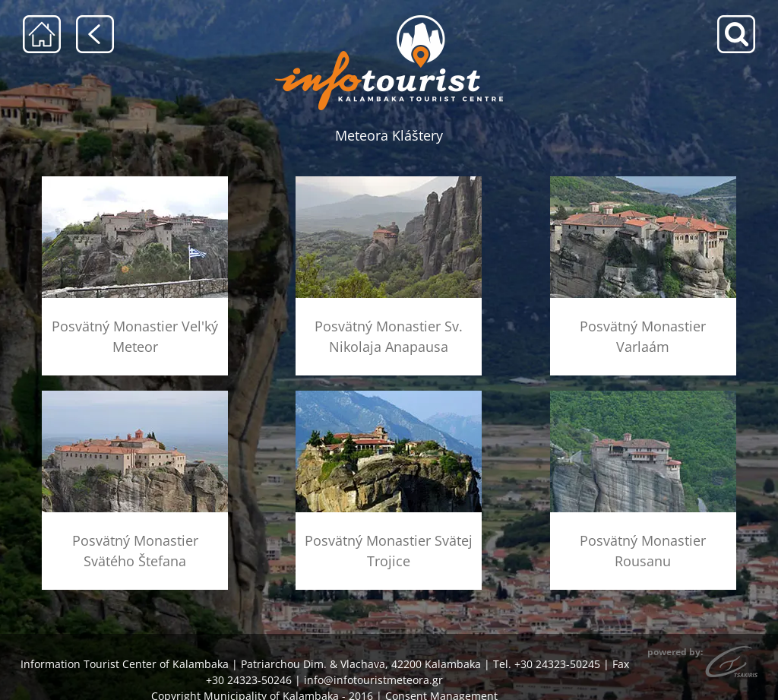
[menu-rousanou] (643, 396)
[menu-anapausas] (389, 181)
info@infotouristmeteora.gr (373, 680)
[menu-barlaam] (643, 181)
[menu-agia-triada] (389, 396)
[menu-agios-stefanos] (135, 396)
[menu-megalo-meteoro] (135, 181)
